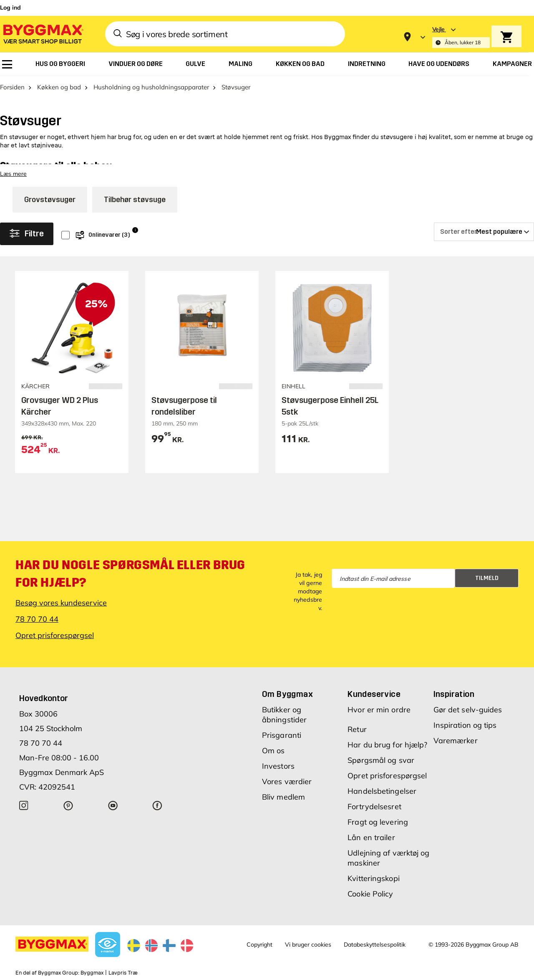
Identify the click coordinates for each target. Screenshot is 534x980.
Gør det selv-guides (468, 710)
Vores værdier (287, 781)
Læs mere (13, 174)
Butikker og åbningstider (284, 715)
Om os (273, 751)
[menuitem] (7, 64)
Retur (357, 729)
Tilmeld (487, 578)
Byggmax (92, 973)
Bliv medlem (283, 797)
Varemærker (456, 741)
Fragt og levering (378, 822)
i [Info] (135, 230)
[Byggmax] (43, 34)
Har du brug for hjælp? (387, 745)
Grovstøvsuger (50, 200)
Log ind (10, 8)
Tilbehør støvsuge (135, 200)
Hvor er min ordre (379, 710)
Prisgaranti (282, 735)
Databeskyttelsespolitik (375, 945)
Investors (278, 766)
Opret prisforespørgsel (55, 635)
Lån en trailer (371, 837)
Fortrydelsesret (374, 807)
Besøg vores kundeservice (61, 603)
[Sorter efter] (484, 232)
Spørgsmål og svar (381, 760)
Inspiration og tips (465, 725)
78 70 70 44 (37, 619)
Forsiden (12, 87)
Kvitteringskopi (374, 878)
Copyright (259, 945)
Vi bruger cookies (308, 945)
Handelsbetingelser (382, 791)
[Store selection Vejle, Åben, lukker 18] (461, 37)
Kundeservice (374, 694)
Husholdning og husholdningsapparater (151, 87)
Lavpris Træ (123, 973)
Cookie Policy (370, 894)
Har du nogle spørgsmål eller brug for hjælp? (130, 574)
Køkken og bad (59, 87)
